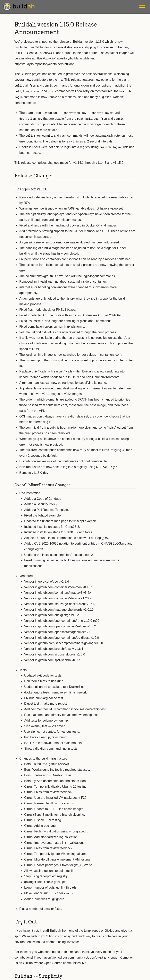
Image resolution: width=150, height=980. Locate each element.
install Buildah (50, 928)
